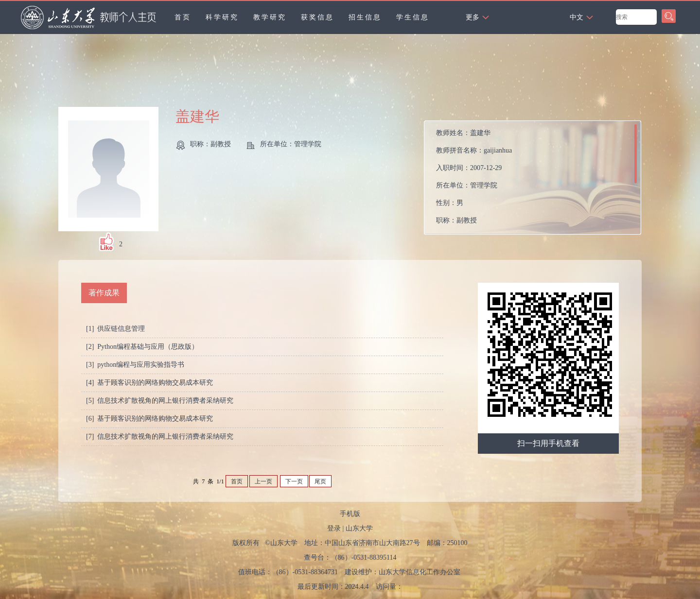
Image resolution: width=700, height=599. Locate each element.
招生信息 (365, 17)
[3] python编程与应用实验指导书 (135, 365)
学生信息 (413, 17)
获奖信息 (317, 17)
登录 (334, 528)
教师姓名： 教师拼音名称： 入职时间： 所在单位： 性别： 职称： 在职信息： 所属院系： (474, 180)
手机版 (350, 514)
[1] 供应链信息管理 (115, 329)
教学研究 (270, 17)
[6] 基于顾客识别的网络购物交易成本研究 (149, 419)
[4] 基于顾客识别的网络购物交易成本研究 (149, 383)
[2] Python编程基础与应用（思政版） (142, 347)
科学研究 (222, 17)
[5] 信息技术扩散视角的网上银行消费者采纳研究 (160, 401)
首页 (183, 17)
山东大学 (359, 528)
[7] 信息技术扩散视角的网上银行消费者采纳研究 (160, 436)
